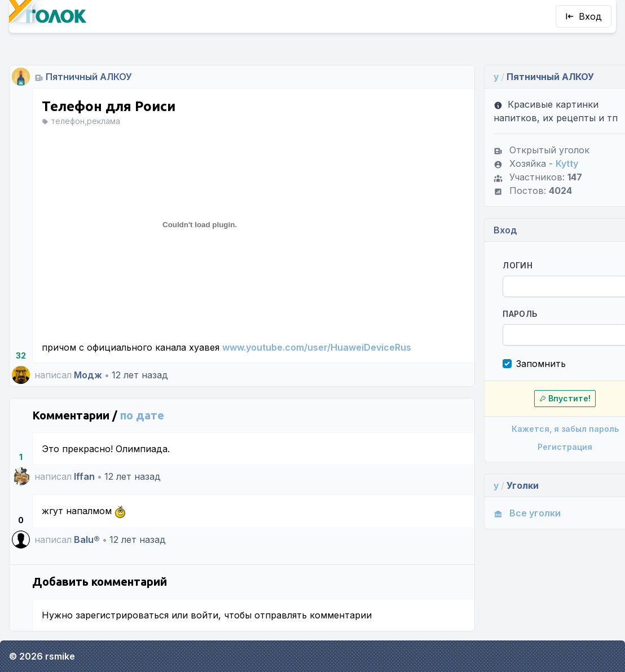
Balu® (87, 540)
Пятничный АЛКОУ (89, 77)
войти (204, 615)
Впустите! (547, 398)
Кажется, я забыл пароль (547, 429)
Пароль (505, 314)
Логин (502, 265)
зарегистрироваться (122, 615)
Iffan (84, 476)
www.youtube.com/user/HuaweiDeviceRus (317, 347)
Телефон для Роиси (109, 106)
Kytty (552, 163)
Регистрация (547, 447)
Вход (584, 16)
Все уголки (512, 513)
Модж (88, 375)
